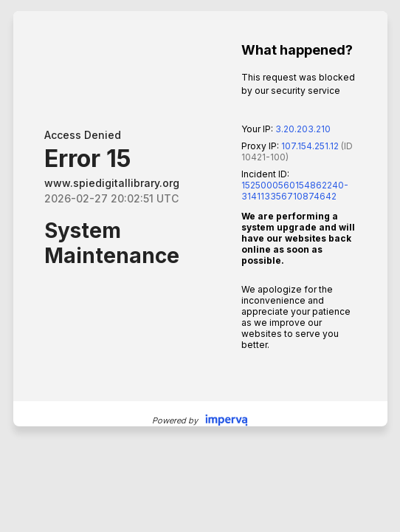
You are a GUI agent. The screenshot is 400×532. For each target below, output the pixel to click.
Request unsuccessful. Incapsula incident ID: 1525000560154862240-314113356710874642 (200, 266)
